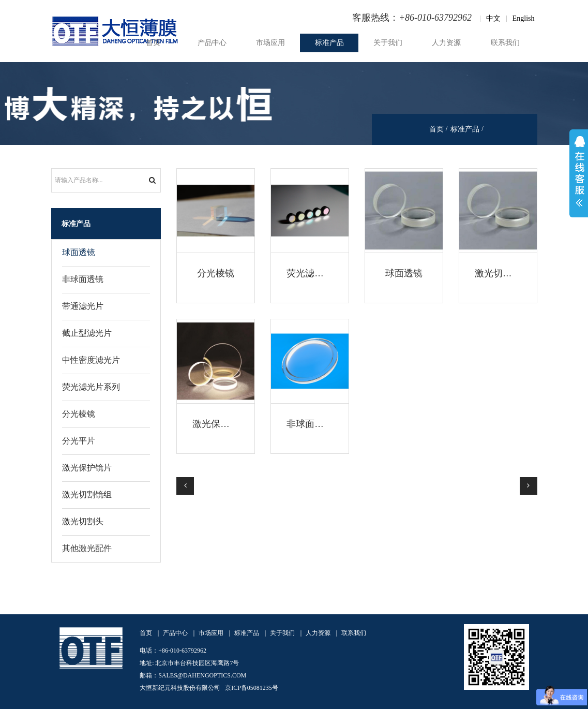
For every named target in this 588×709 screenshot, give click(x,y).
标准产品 (329, 43)
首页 (153, 43)
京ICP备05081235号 (252, 688)
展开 (579, 173)
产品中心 (212, 43)
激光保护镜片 (220, 424)
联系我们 (505, 43)
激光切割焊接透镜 (512, 273)
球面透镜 (404, 273)
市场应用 (270, 43)
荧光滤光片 (310, 273)
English (524, 18)
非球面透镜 (310, 424)
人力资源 (446, 43)
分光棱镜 (216, 273)
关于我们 (388, 43)
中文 (493, 18)
